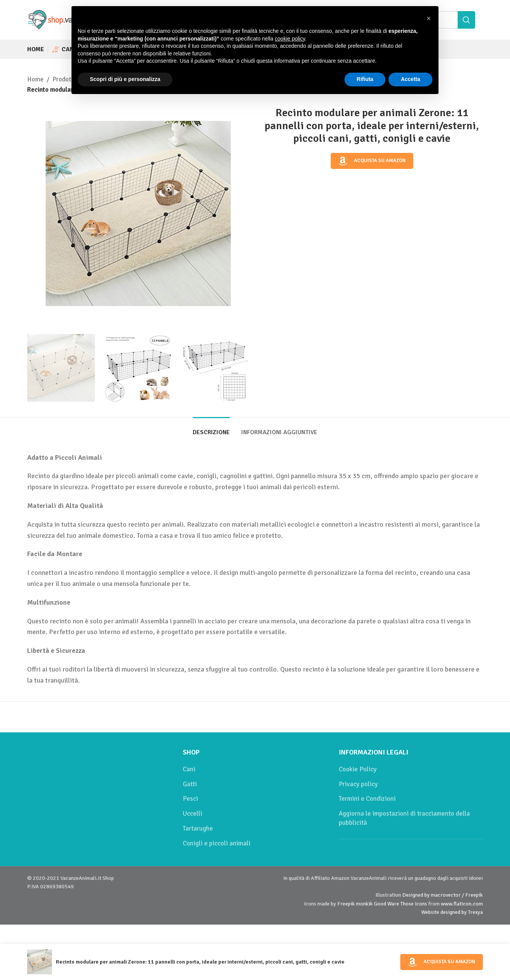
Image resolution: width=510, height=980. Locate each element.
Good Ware (387, 904)
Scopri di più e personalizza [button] (125, 79)
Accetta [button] (410, 79)
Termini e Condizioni (367, 799)
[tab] (211, 429)
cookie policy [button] (290, 39)
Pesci (190, 799)
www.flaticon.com (462, 904)
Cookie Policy (358, 769)
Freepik (346, 904)
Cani (189, 769)
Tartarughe (198, 828)
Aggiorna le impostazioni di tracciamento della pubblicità (404, 818)
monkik (364, 904)
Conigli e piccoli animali (217, 843)
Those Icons (414, 904)
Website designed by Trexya (452, 912)
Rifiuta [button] (365, 79)
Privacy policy (358, 784)
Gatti (190, 784)
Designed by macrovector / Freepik (443, 895)
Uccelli (192, 814)
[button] (429, 18)
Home (35, 79)
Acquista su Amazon (372, 161)
